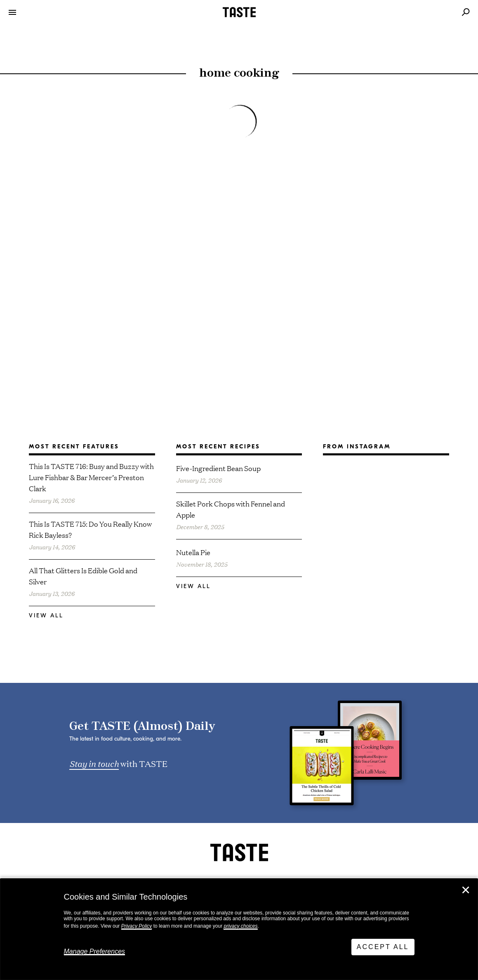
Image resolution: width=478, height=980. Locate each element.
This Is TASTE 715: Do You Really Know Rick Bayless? (90, 529)
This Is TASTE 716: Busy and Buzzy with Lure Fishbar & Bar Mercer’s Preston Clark (91, 477)
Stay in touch (94, 763)
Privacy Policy (137, 926)
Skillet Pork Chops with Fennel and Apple (231, 509)
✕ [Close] (466, 890)
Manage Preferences (95, 951)
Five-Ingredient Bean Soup (218, 468)
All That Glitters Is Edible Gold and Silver (83, 576)
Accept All (383, 947)
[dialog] (239, 929)
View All (46, 615)
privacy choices (240, 926)
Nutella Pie (193, 552)
